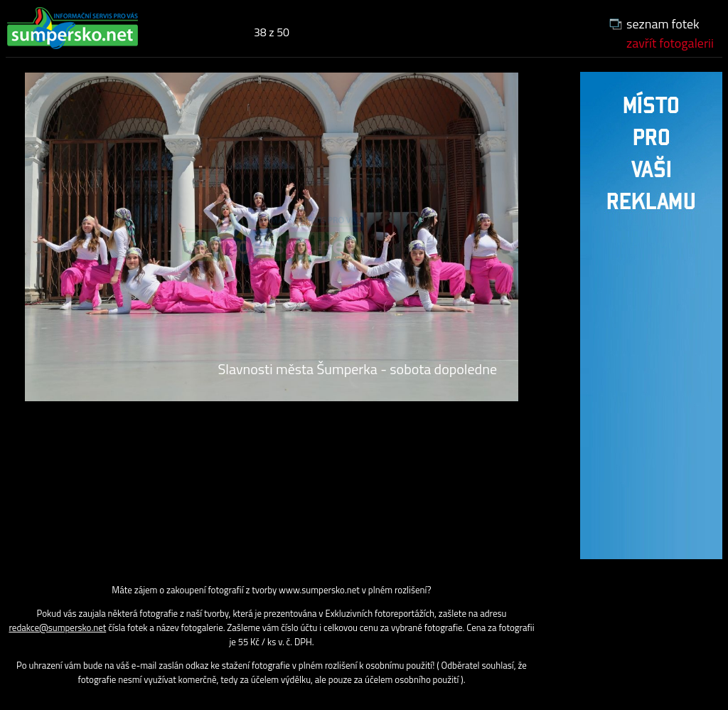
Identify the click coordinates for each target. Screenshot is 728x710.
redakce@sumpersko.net (57, 627)
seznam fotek (663, 24)
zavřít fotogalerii (670, 43)
